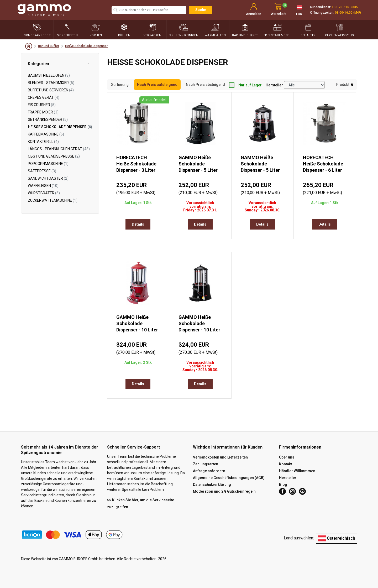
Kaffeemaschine (46, 134)
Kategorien (38, 64)
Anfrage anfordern (209, 471)
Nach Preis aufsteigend (157, 85)
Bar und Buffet (49, 46)
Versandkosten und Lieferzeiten (220, 457)
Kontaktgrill (43, 142)
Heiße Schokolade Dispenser (86, 46)
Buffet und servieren (51, 90)
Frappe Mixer (43, 112)
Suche (201, 10)
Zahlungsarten (206, 464)
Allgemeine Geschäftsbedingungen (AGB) (229, 478)
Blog (283, 485)
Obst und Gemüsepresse (54, 156)
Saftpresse (42, 171)
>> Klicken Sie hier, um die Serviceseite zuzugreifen (141, 503)
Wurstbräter (44, 193)
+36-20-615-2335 (345, 7)
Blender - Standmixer (51, 83)
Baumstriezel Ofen (49, 75)
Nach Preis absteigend (205, 85)
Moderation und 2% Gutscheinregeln (224, 491)
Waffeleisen (43, 186)
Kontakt (285, 464)
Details (138, 224)
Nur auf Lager (245, 85)
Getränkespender (48, 119)
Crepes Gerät (44, 97)
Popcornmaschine (48, 164)
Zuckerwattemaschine (53, 200)
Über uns (287, 457)
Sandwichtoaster (48, 178)
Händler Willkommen (297, 471)
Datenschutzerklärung (212, 485)
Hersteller (274, 85)
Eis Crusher (42, 105)
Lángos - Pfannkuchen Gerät (59, 149)
